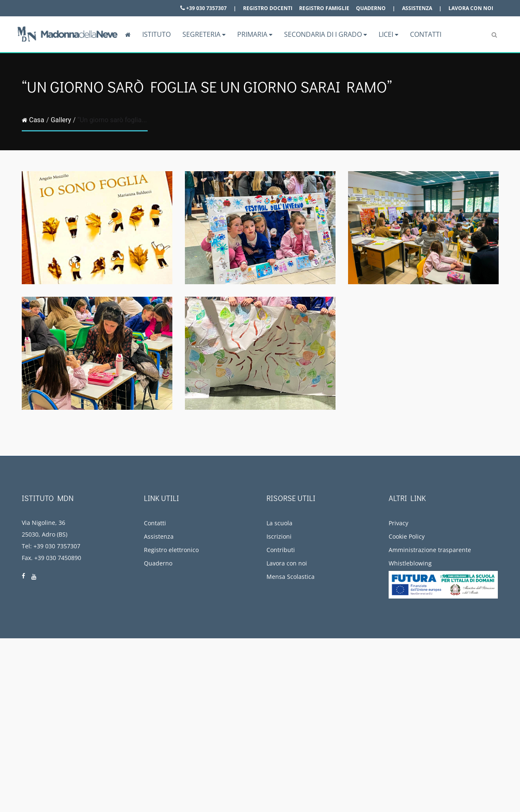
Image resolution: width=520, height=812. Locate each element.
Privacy (398, 523)
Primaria (255, 34)
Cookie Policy (407, 536)
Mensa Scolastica (291, 577)
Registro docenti (268, 8)
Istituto (156, 34)
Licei (388, 34)
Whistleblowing (410, 563)
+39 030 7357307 (204, 8)
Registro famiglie (324, 8)
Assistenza (417, 8)
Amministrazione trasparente (430, 550)
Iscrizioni (279, 536)
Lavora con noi (471, 8)
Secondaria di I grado (325, 34)
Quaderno (371, 8)
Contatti (426, 34)
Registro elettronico (171, 550)
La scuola (279, 523)
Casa (33, 120)
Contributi (281, 550)
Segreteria (204, 34)
